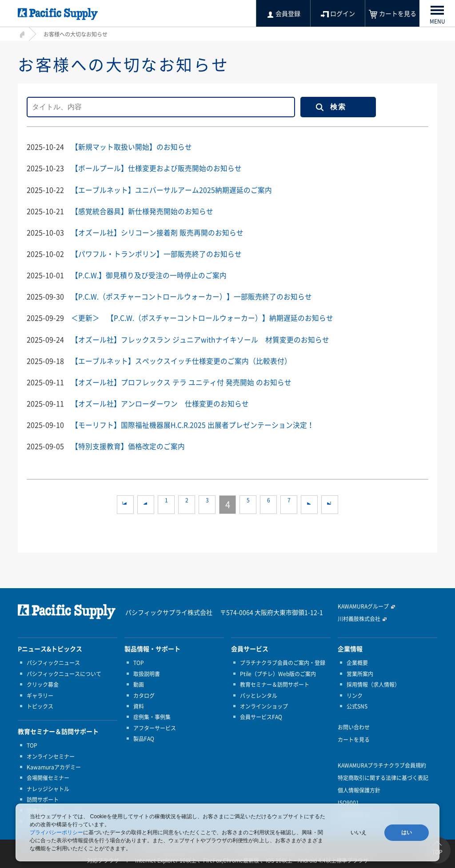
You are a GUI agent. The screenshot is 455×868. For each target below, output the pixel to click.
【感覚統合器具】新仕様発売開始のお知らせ (142, 211)
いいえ (359, 832)
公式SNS (357, 705)
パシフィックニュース (53, 662)
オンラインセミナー (51, 756)
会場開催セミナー (48, 777)
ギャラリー (40, 694)
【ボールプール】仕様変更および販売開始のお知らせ (156, 168)
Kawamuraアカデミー (54, 766)
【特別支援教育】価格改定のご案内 (128, 445)
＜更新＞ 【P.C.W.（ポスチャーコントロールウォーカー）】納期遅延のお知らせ (202, 317)
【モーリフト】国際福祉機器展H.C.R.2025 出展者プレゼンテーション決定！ (193, 424)
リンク (355, 694)
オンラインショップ (264, 705)
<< (125, 504)
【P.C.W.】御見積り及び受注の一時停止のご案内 (149, 275)
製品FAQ (144, 738)
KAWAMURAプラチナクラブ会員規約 (382, 764)
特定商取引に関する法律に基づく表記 (383, 777)
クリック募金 (43, 684)
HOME (21, 33)
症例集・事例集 (152, 716)
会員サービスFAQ (261, 716)
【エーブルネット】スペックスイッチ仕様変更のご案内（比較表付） (181, 360)
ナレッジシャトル (48, 788)
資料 (139, 705)
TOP (32, 745)
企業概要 (357, 662)
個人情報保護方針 (359, 789)
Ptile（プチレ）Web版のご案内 (278, 673)
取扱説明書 (147, 673)
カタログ (144, 694)
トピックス (40, 705)
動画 (139, 684)
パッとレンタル (259, 694)
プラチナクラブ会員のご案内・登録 (283, 662)
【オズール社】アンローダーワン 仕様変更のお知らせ (160, 402)
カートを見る (354, 739)
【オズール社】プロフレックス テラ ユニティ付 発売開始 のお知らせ (181, 381)
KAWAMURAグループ (363, 605)
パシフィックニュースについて (64, 673)
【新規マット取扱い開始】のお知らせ (132, 147)
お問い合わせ (354, 726)
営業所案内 (360, 673)
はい (407, 832)
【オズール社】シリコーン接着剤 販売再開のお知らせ (157, 232)
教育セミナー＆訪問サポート (275, 684)
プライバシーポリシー (56, 832)
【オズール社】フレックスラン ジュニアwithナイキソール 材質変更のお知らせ (200, 338)
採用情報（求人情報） (373, 684)
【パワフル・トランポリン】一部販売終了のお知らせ (156, 253)
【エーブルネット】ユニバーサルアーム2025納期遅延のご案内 (172, 189)
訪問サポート (43, 799)
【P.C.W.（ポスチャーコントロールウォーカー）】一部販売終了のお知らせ (192, 296)
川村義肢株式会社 (359, 618)
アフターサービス (155, 727)
